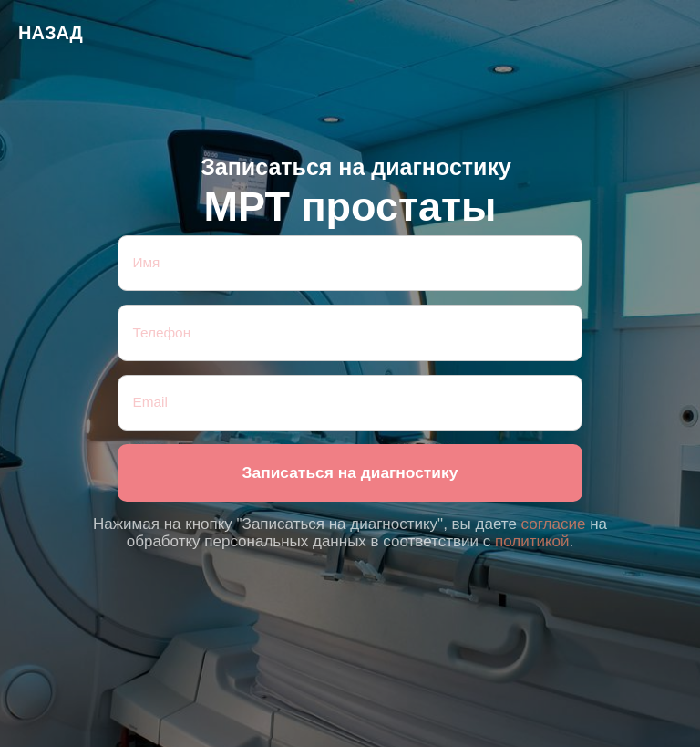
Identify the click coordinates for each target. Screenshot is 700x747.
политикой (532, 541)
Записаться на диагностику (350, 472)
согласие (554, 524)
